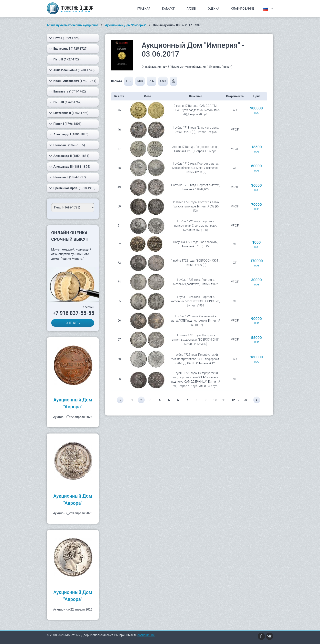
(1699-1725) (64, 38)
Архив (191, 9)
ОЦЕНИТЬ (73, 323)
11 (224, 400)
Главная (144, 9)
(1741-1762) (68, 91)
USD (163, 81)
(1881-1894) (70, 167)
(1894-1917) (68, 177)
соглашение (146, 635)
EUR (129, 81)
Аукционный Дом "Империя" (126, 25)
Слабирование (243, 9)
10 (215, 400)
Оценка (213, 9)
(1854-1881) (69, 156)
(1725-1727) (68, 49)
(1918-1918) (72, 188)
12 (234, 400)
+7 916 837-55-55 (73, 313)
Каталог (168, 9)
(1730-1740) (72, 70)
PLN (151, 81)
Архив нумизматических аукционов (73, 25)
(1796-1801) (65, 124)
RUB (140, 81)
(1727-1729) (65, 59)
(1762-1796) (69, 113)
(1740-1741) (73, 81)
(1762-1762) (65, 102)
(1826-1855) (67, 145)
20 (246, 400)
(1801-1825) (69, 134)
